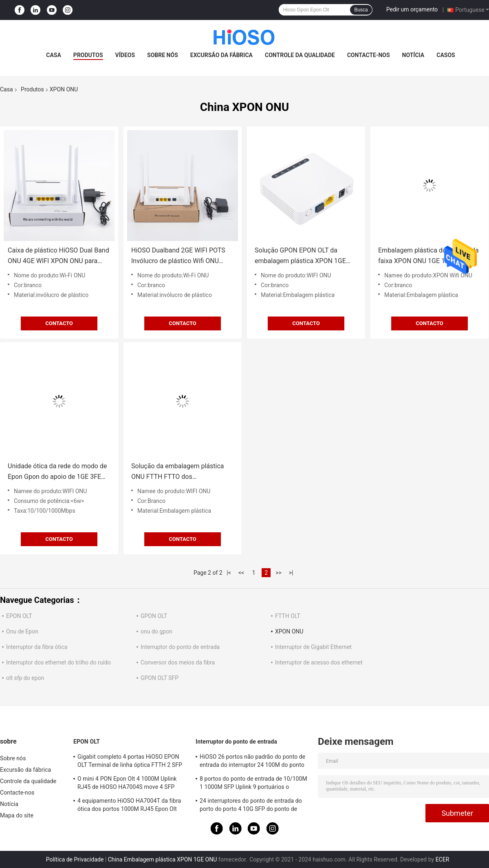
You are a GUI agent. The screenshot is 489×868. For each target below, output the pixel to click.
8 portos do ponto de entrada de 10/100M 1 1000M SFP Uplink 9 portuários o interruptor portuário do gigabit (253, 784)
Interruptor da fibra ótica (37, 647)
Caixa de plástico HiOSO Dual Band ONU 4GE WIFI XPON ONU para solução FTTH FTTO (58, 256)
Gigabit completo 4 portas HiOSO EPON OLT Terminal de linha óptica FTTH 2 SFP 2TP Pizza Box (130, 762)
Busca (361, 10)
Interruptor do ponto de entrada (180, 647)
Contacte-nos (369, 55)
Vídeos (125, 55)
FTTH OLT (288, 616)
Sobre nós (163, 55)
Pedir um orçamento (412, 9)
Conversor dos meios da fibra (178, 662)
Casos (446, 55)
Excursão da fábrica (221, 55)
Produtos (88, 55)
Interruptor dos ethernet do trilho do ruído (58, 662)
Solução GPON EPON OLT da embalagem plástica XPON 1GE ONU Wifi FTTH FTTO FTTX (300, 256)
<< (241, 573)
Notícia (413, 55)
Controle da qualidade (300, 55)
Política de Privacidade (75, 859)
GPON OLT (154, 616)
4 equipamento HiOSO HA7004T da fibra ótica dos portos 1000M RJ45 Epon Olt (129, 805)
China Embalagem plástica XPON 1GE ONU (163, 859)
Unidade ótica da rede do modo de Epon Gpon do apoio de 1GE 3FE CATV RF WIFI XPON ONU (57, 472)
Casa (54, 55)
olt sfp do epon (25, 678)
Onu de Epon (22, 631)
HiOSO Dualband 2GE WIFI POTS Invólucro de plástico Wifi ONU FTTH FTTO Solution (178, 256)
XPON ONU (289, 631)
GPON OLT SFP (160, 678)
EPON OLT (19, 616)
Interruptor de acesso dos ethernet (319, 662)
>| (291, 573)
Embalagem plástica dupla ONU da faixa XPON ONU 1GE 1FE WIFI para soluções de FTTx (428, 256)
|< (229, 573)
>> (279, 573)
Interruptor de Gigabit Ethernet (313, 647)
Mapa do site (17, 815)
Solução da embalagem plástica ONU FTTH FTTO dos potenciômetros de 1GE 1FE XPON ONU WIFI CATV (181, 472)
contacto (59, 323)
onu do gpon (156, 631)
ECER (443, 859)
